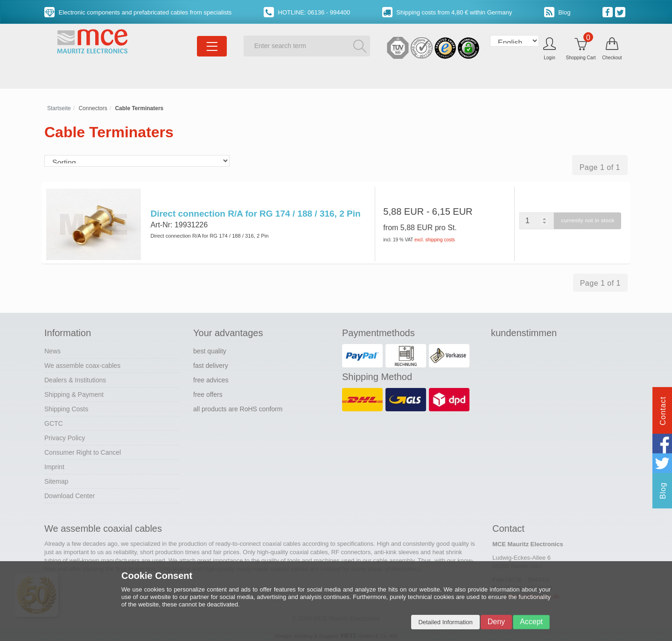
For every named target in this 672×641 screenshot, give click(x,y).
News (52, 349)
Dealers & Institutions (75, 378)
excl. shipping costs (435, 240)
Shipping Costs (66, 407)
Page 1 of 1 (600, 167)
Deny (496, 622)
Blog (557, 12)
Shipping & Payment (74, 392)
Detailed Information (445, 622)
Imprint (54, 465)
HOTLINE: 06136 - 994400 (307, 12)
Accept (531, 622)
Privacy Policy (65, 436)
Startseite (59, 108)
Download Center (70, 493)
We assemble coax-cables (82, 363)
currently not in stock (586, 220)
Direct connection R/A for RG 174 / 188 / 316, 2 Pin (254, 214)
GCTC (54, 421)
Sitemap (56, 479)
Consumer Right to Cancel (83, 450)
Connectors (93, 108)
